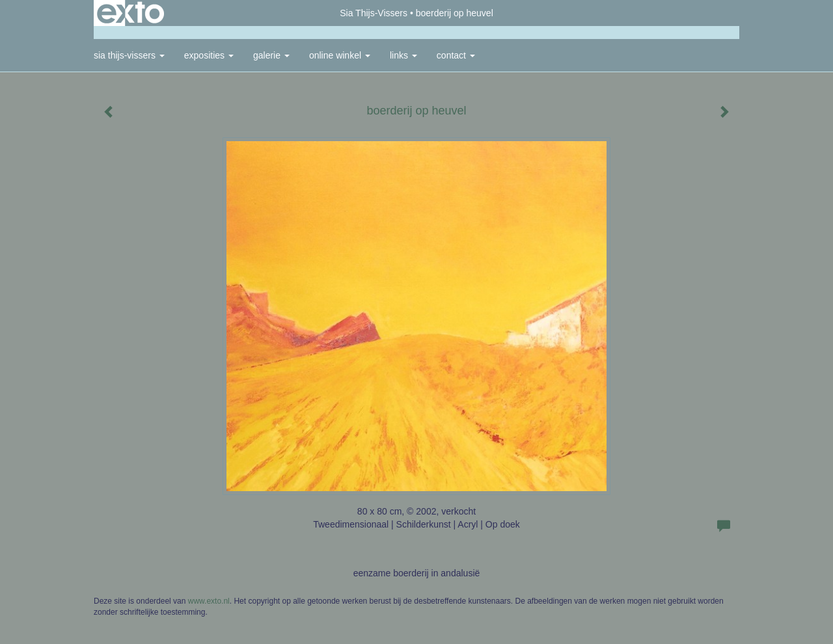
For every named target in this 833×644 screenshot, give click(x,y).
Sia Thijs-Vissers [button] (129, 55)
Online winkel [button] (340, 55)
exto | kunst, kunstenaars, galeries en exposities (130, 13)
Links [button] (403, 55)
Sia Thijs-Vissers (374, 13)
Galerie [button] (271, 55)
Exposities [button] (209, 55)
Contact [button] (456, 55)
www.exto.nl (209, 601)
